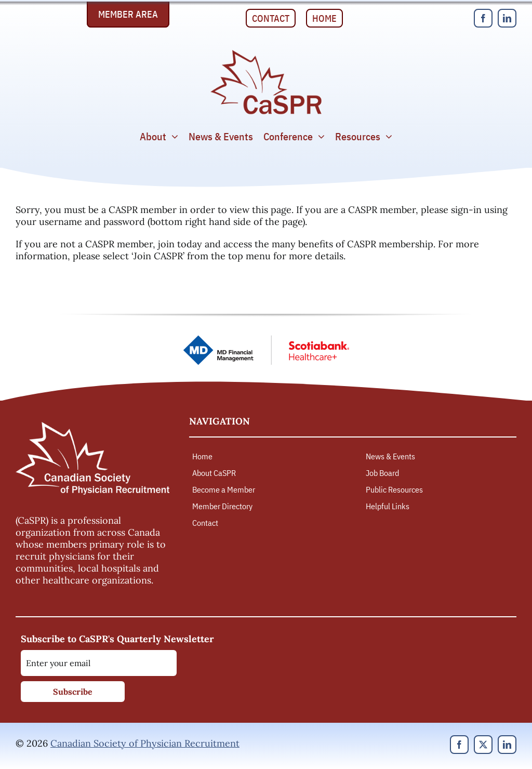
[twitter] (483, 745)
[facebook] (483, 18)
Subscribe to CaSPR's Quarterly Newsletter (117, 639)
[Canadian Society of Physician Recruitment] (266, 53)
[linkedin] (507, 18)
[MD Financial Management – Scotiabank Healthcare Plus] (266, 340)
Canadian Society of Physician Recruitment (145, 743)
